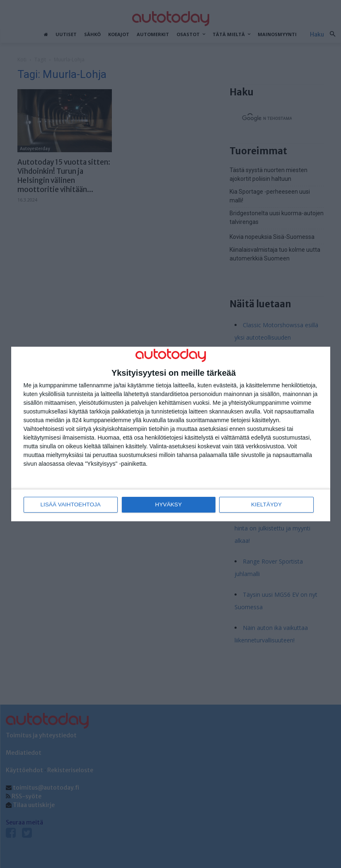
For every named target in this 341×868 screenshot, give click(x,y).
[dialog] (171, 434)
